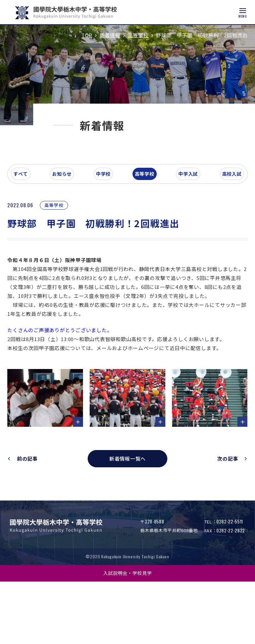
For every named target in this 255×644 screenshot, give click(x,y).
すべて (35, 230)
